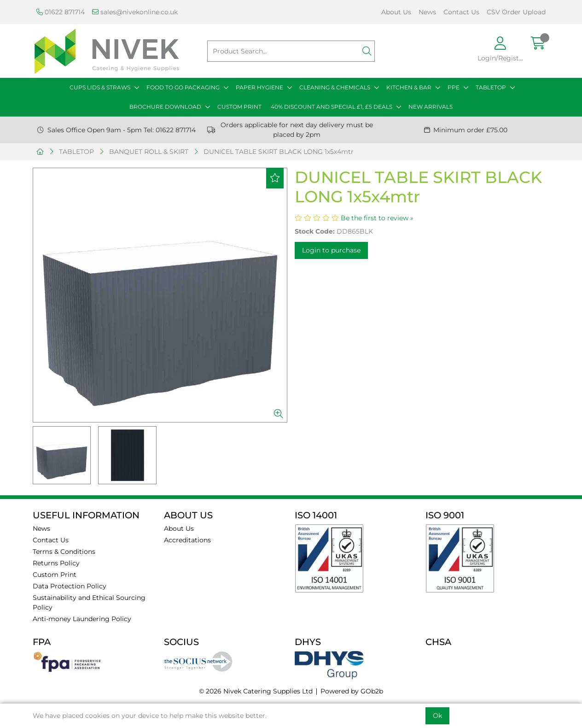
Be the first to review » (377, 218)
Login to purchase (331, 250)
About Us (396, 12)
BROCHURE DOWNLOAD (165, 107)
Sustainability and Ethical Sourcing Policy (89, 602)
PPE (454, 87)
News (427, 12)
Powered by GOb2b (352, 691)
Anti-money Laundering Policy (82, 619)
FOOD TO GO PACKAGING (183, 87)
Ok (437, 716)
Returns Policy (56, 563)
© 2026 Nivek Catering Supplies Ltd (256, 691)
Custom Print (55, 575)
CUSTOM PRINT (239, 107)
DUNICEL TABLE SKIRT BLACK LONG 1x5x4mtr (279, 152)
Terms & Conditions (64, 552)
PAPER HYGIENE (259, 87)
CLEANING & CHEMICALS (335, 87)
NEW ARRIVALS (431, 107)
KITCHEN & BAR (409, 87)
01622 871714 (61, 12)
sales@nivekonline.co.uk (135, 12)
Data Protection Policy (70, 586)
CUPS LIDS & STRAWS (100, 87)
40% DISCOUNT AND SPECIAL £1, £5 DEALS (332, 107)
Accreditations (187, 540)
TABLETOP (491, 87)
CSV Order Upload (516, 12)
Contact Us (461, 12)
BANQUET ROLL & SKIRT (149, 152)
